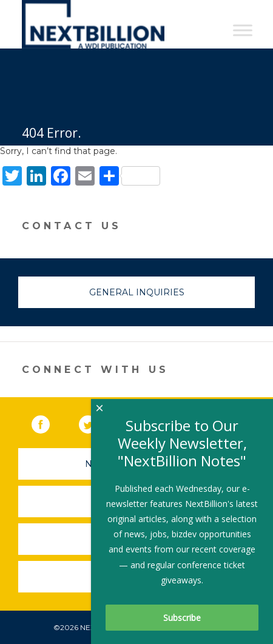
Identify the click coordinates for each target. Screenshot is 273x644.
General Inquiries (137, 292)
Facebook (49, 422)
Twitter (96, 422)
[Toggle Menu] (243, 30)
